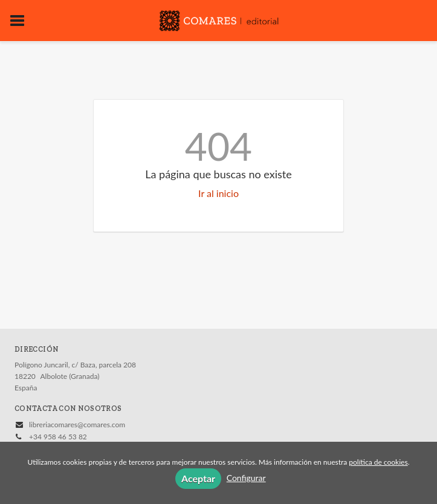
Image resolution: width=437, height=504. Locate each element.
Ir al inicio (218, 193)
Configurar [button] (246, 478)
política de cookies (378, 462)
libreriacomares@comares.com (77, 425)
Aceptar (198, 478)
